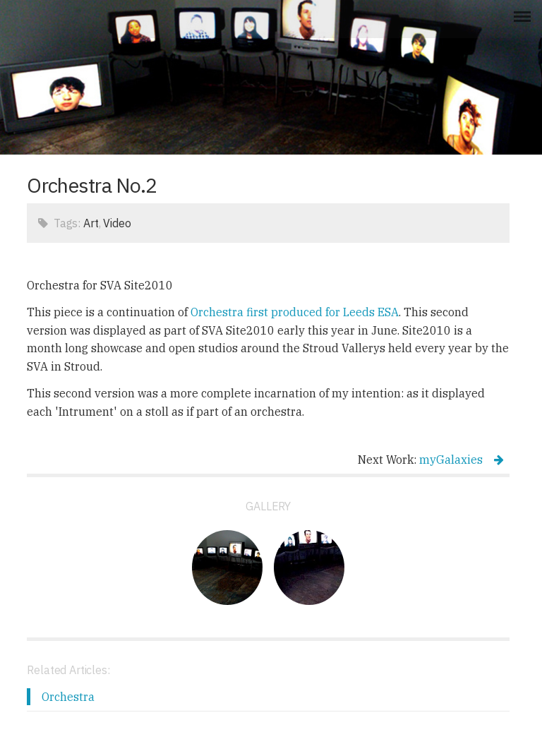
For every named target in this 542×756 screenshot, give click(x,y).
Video (117, 223)
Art (91, 223)
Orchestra (68, 697)
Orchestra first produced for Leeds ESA (295, 312)
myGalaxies (462, 460)
